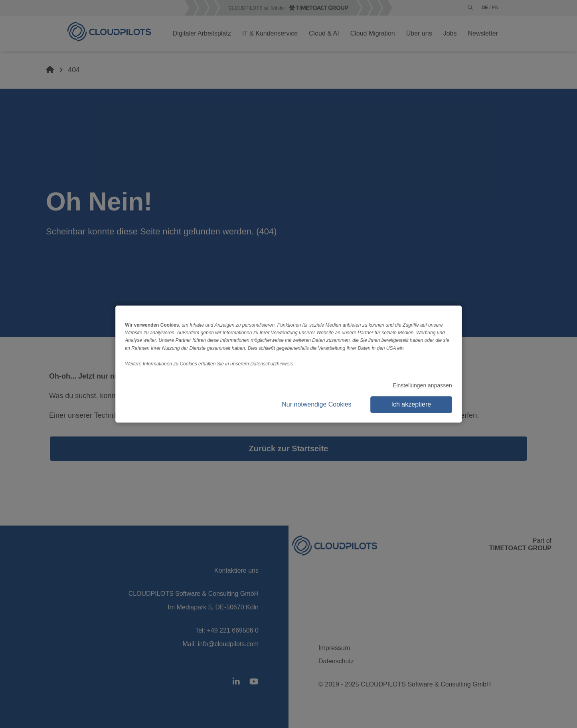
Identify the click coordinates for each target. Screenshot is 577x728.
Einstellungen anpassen (422, 385)
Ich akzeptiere (411, 404)
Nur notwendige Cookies (316, 404)
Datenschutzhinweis (272, 364)
